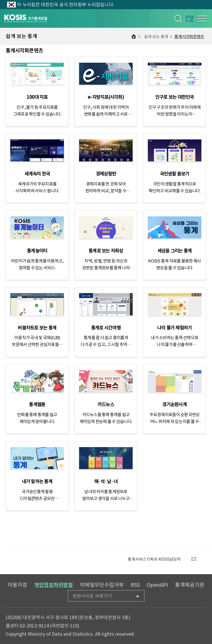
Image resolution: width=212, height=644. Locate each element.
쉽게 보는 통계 (156, 37)
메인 (134, 36)
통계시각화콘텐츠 (189, 37)
